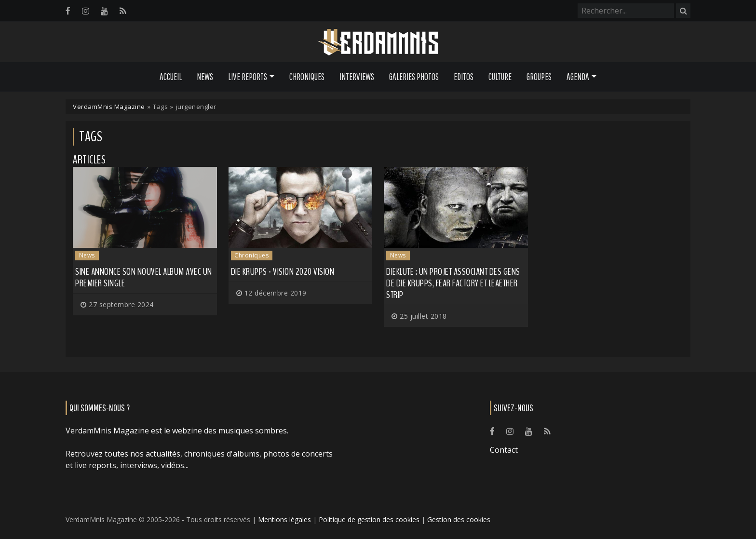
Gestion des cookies (459, 519)
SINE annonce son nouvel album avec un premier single (144, 277)
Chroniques (307, 77)
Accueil (171, 77)
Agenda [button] (578, 77)
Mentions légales (284, 519)
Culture (500, 77)
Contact (504, 450)
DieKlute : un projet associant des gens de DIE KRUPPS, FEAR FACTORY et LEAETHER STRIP (453, 283)
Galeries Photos (414, 77)
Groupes (539, 77)
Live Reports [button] (248, 77)
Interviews (357, 77)
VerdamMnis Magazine (109, 107)
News (205, 77)
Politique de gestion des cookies (369, 519)
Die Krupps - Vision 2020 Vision (283, 272)
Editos (464, 77)
